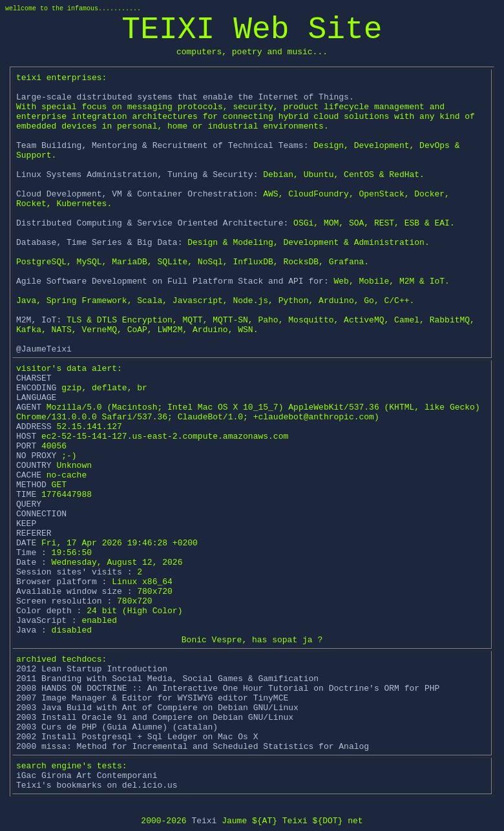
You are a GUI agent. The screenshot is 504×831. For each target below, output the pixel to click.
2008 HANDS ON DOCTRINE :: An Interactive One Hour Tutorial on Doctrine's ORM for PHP (228, 689)
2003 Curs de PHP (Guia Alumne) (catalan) (117, 727)
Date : (31, 563)
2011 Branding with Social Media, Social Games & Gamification (167, 679)
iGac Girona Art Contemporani (87, 776)
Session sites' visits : (74, 572)
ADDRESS (36, 427)
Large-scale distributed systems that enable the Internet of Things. (185, 97)
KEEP (26, 524)
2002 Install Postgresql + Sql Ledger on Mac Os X (137, 737)
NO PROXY (36, 456)
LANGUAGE (36, 398)
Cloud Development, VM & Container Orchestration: (137, 194)
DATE (29, 543)
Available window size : (74, 592)
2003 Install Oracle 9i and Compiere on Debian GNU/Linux (155, 718)
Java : (31, 630)
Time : (31, 553)
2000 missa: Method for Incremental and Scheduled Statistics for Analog (193, 747)
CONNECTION (41, 514)
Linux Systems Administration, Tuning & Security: (137, 175)
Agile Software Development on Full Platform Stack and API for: (173, 281)
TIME (29, 495)
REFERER (34, 533)
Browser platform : (61, 582)
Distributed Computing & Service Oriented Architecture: (152, 223)
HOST (29, 437)
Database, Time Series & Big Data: (99, 243)
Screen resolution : (64, 601)
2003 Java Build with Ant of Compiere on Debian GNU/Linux (157, 708)
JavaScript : (47, 621)
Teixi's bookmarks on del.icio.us (97, 785)
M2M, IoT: (39, 320)
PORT (29, 446)
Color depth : (49, 611)
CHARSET (34, 378)
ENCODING (39, 388)
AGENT (31, 407)
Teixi (204, 821)
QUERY (29, 504)
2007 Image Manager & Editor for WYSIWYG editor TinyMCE (152, 698)
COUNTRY (34, 466)
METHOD (34, 485)
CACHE (31, 475)
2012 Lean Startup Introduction (92, 669)
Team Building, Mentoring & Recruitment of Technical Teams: (162, 146)
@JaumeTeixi (44, 349)
